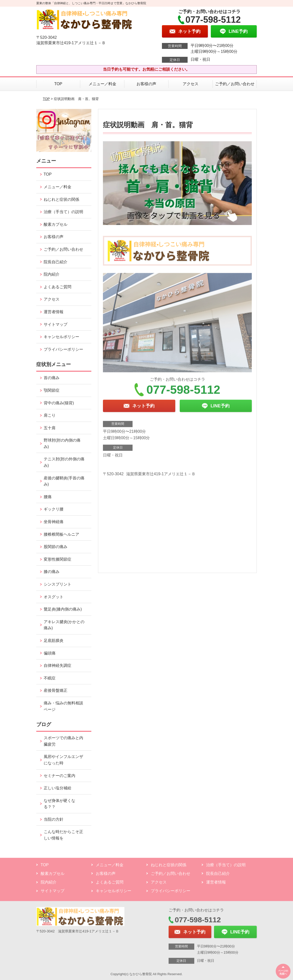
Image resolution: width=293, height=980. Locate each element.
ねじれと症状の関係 (61, 199)
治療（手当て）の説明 (63, 212)
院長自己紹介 (56, 262)
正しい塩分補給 (58, 788)
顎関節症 (52, 390)
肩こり (50, 415)
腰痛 (48, 497)
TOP (58, 84)
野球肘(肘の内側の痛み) (62, 443)
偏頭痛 (50, 653)
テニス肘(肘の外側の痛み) (64, 462)
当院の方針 (54, 819)
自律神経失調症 (58, 665)
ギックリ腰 (54, 509)
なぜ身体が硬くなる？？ (59, 804)
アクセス (191, 84)
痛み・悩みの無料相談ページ (63, 706)
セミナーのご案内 (59, 776)
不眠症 (50, 678)
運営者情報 (54, 312)
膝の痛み (52, 572)
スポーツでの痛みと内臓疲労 (63, 741)
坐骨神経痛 (54, 522)
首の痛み (52, 378)
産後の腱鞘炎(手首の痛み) (64, 481)
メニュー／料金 (102, 84)
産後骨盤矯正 (56, 690)
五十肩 (50, 428)
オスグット (54, 597)
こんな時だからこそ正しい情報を (63, 835)
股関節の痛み (56, 547)
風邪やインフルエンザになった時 (63, 760)
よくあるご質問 (58, 287)
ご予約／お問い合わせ (235, 84)
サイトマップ (56, 324)
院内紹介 (52, 274)
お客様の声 (146, 84)
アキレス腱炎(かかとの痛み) (64, 625)
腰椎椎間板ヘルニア (61, 534)
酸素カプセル (56, 224)
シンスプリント (58, 584)
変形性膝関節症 (58, 559)
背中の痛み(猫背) (59, 403)
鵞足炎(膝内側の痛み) (63, 609)
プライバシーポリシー (63, 349)
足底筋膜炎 (54, 641)
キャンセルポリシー (61, 337)
